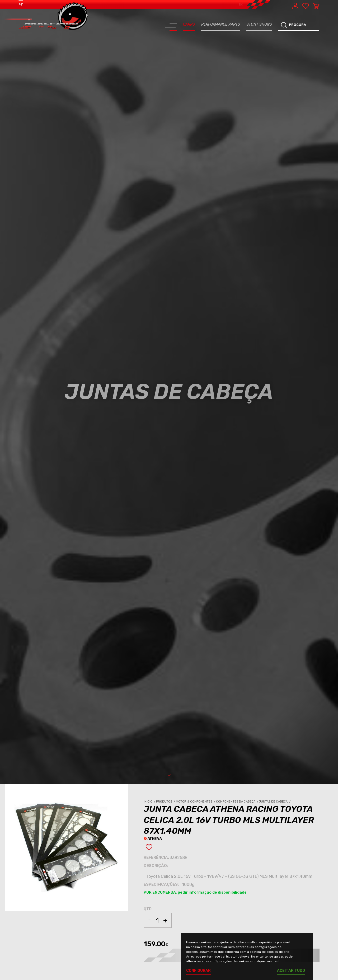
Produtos (166, 802)
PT (21, 4)
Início (150, 802)
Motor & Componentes (196, 802)
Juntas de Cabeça (275, 802)
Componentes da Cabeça (238, 802)
